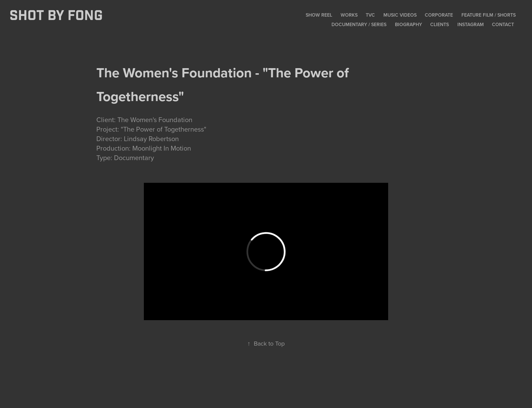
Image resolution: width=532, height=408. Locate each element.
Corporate (439, 15)
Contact (503, 24)
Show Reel (319, 15)
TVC (370, 15)
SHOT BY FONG (56, 16)
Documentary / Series (359, 24)
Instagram (471, 24)
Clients (440, 24)
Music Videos (400, 15)
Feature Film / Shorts (489, 15)
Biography (408, 24)
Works (349, 15)
